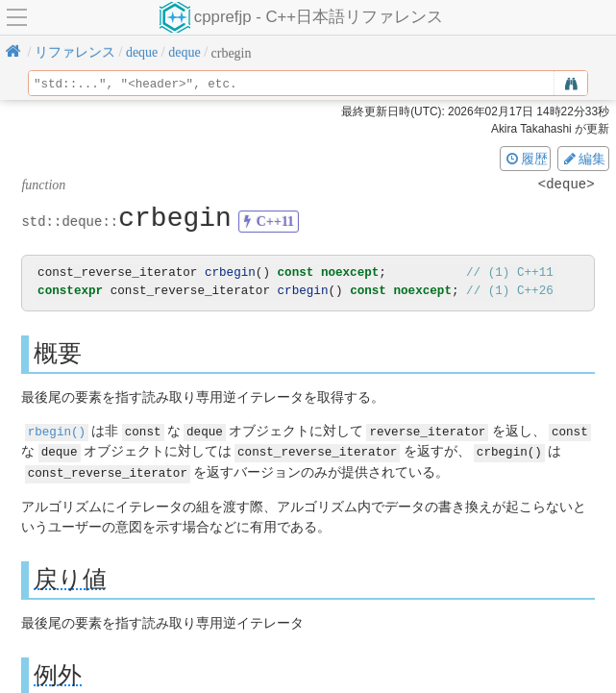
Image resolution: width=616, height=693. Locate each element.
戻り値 (70, 577)
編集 (583, 159)
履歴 (526, 159)
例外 (58, 673)
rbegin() (57, 430)
